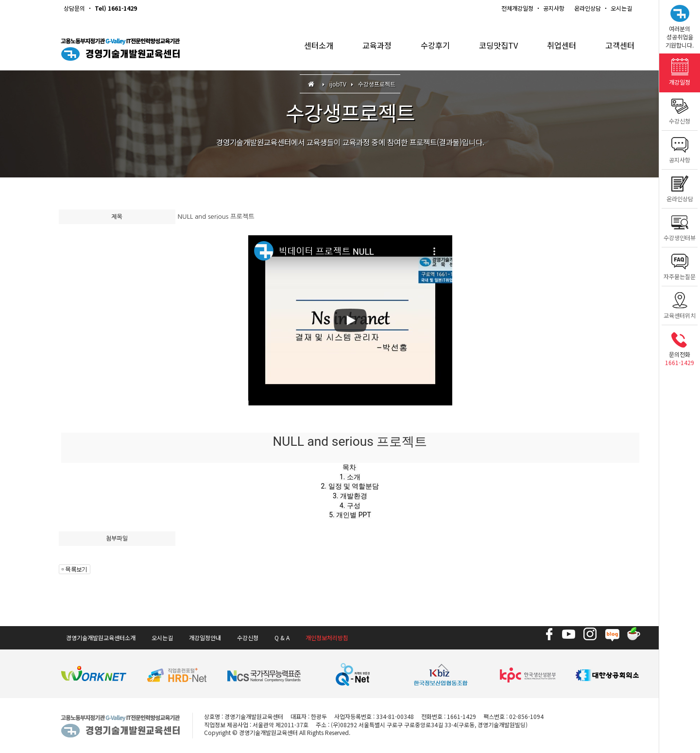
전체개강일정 (517, 8)
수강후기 (428, 48)
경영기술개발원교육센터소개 (101, 638)
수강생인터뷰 (680, 225)
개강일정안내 (205, 638)
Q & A (282, 638)
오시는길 (621, 8)
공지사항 (554, 8)
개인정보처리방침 (327, 638)
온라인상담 (588, 8)
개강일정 (680, 70)
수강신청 (680, 109)
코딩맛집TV (493, 48)
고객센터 (619, 48)
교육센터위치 (680, 303)
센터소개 (307, 48)
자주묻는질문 (680, 264)
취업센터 (559, 48)
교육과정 (368, 48)
